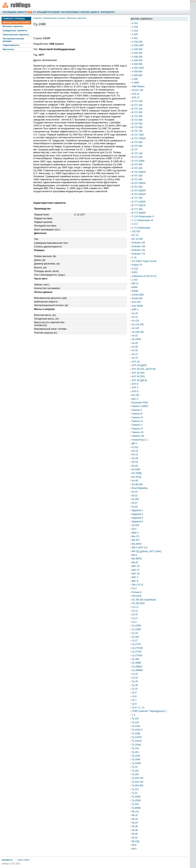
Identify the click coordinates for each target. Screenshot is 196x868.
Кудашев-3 (137, 518)
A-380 (135, 79)
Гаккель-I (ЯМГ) (140, 406)
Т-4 (133, 715)
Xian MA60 (137, 306)
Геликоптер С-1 (140, 440)
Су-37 (135, 689)
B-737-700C (138, 135)
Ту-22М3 (136, 800)
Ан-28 (135, 347)
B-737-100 (137, 109)
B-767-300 (137, 187)
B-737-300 (137, 116)
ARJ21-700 (137, 90)
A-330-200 (137, 42)
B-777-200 (137, 198)
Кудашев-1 (137, 510)
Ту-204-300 (138, 786)
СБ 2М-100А (138, 603)
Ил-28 (135, 458)
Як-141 (135, 812)
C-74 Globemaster (141, 228)
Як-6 (134, 845)
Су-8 (134, 704)
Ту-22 (135, 793)
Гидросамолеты (11, 45)
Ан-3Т (135, 354)
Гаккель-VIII (138, 436)
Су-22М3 (136, 626)
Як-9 (134, 849)
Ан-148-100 (138, 332)
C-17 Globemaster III (142, 220)
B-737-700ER (139, 138)
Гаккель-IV (137, 418)
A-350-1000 (138, 68)
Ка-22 (135, 496)
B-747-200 (137, 157)
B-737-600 (137, 127)
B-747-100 (137, 153)
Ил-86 (135, 481)
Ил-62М (136, 469)
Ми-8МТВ (137, 559)
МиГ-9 (135, 581)
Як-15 (135, 815)
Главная (37, 18)
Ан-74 (135, 358)
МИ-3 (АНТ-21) (140, 548)
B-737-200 (137, 112)
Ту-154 (135, 752)
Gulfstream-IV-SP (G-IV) (144, 276)
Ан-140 (135, 328)
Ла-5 (134, 529)
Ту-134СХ (137, 741)
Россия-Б (137, 596)
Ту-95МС (136, 808)
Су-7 (134, 700)
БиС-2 (135, 399)
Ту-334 (135, 804)
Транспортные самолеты (16, 35)
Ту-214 (135, 789)
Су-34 (135, 681)
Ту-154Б (136, 759)
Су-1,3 (135, 607)
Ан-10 (135, 313)
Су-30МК (136, 663)
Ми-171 (136, 536)
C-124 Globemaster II (143, 217)
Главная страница (14, 19)
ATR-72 (136, 98)
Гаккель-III (137, 414)
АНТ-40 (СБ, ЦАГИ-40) (144, 369)
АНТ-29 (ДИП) (139, 365)
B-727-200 (137, 105)
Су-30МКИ (137, 670)
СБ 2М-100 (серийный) (144, 600)
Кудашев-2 (137, 514)
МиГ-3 (135, 577)
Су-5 (134, 693)
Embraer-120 (138, 243)
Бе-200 (135, 395)
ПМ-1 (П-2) (137, 585)
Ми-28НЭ (137, 544)
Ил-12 (135, 455)
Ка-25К (135, 499)
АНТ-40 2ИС (138, 373)
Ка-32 (135, 507)
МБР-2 (135, 533)
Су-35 (135, 685)
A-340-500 (137, 60)
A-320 (135, 34)
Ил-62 (135, 466)
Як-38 (135, 830)
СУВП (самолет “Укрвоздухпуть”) (149, 711)
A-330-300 (137, 49)
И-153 (135, 447)
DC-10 (135, 235)
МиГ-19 (136, 566)
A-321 (135, 38)
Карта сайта (23, 860)
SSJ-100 (136, 302)
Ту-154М (136, 763)
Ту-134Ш (136, 745)
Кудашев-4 (137, 521)
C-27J (135, 224)
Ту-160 (135, 771)
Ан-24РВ (136, 339)
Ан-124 (135, 321)
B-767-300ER (139, 191)
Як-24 (135, 823)
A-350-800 (137, 72)
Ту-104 (135, 719)
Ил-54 (135, 462)
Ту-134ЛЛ (137, 737)
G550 (134, 272)
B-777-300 (137, 209)
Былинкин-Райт (140, 403)
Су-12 (135, 611)
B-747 (135, 150)
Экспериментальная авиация (13, 40)
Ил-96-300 (137, 484)
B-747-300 (137, 165)
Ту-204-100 (138, 778)
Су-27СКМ (137, 648)
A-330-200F (138, 45)
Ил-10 (135, 451)
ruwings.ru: (7, 860)
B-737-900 (137, 146)
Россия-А (137, 592)
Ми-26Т (136, 540)
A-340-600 (137, 64)
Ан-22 (135, 336)
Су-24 (135, 633)
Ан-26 (135, 343)
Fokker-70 (137, 265)
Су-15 (135, 614)
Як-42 (135, 838)
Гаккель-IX (137, 421)
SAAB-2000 (138, 295)
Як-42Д (135, 841)
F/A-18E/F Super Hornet (144, 261)
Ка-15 (135, 492)
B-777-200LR (138, 205)
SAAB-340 (137, 298)
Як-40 (135, 834)
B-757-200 (137, 176)
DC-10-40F (137, 239)
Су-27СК (136, 644)
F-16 (134, 258)
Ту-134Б (136, 734)
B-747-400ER (139, 172)
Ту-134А (136, 726)
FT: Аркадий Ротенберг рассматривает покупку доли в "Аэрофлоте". (74, 12)
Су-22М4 (136, 629)
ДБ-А (134, 443)
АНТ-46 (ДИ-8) (139, 380)
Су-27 (135, 641)
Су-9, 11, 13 (138, 707)
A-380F (135, 83)
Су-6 (134, 696)
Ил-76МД (137, 473)
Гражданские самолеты (15, 30)
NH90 (135, 287)
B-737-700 (137, 131)
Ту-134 (135, 722)
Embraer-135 (138, 246)
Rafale (135, 291)
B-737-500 (137, 124)
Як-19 (135, 819)
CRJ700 (136, 231)
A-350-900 (137, 75)
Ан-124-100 (138, 324)
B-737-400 (137, 120)
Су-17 (135, 618)
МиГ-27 (136, 570)
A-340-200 (137, 53)
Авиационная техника (16, 22)
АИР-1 (135, 310)
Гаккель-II (137, 410)
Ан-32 (135, 350)
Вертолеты (8, 49)
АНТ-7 (135, 388)
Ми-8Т (135, 562)
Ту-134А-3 (137, 730)
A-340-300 (137, 57)
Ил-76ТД (136, 477)
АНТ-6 (135, 384)
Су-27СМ (137, 652)
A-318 (135, 27)
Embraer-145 (138, 250)
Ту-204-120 (138, 782)
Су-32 (135, 674)
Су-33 (135, 678)
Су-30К (135, 659)
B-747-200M (138, 161)
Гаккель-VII (138, 432)
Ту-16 (135, 767)
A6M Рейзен (138, 86)
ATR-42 (136, 94)
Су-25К (135, 637)
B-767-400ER (139, 194)
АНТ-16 (136, 362)
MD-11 (135, 283)
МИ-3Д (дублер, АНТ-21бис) (147, 551)
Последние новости (15, 12)
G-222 (135, 269)
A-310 (135, 23)
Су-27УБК (137, 656)
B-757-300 (137, 180)
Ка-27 (135, 503)
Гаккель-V (137, 425)
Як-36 (135, 826)
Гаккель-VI (137, 429)
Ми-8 (134, 555)
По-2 (134, 588)
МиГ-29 (136, 574)
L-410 (135, 280)
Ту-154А (136, 756)
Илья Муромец (140, 488)
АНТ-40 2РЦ (138, 376)
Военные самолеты (13, 26)
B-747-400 (137, 168)
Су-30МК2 (137, 667)
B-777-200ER (139, 202)
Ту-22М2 (136, 797)
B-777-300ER (139, 213)
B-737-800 (137, 142)
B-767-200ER (139, 183)
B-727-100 (137, 101)
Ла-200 (135, 525)
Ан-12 (135, 317)
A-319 (135, 31)
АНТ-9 (135, 391)
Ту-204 (135, 774)
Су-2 (134, 622)
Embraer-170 (138, 254)
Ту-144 (135, 748)
